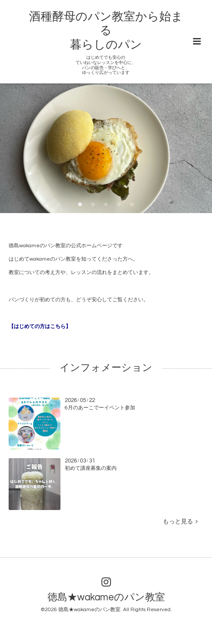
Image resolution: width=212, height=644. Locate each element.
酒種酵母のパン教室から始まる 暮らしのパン (106, 31)
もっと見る (180, 522)
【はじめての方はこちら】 (40, 327)
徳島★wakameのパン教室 (106, 598)
